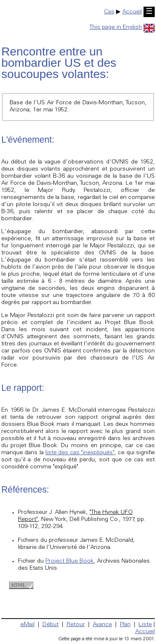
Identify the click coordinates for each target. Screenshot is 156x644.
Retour (76, 625)
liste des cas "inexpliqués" (80, 453)
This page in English (122, 28)
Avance (102, 625)
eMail (27, 625)
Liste (145, 625)
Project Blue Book (69, 561)
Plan (125, 625)
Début (51, 625)
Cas (109, 12)
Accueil (132, 12)
